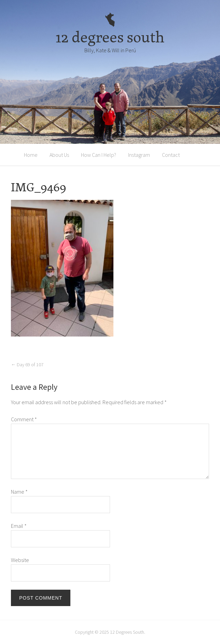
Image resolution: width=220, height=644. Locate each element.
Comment (24, 419)
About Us (59, 155)
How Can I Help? (99, 155)
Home (31, 155)
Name (19, 492)
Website (20, 560)
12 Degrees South (127, 632)
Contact (171, 155)
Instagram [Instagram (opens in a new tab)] (139, 155)
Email (19, 526)
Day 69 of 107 (27, 365)
